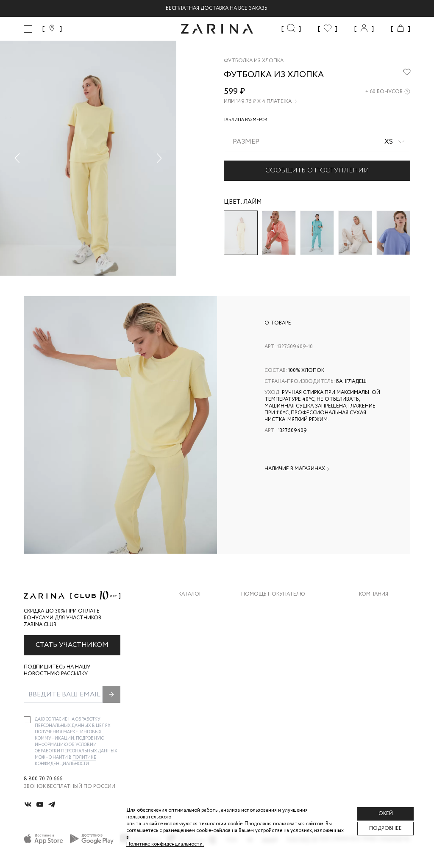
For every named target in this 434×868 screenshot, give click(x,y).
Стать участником (72, 645)
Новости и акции (385, 658)
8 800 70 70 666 (43, 779)
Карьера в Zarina (382, 624)
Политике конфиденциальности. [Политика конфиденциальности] (165, 844)
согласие (57, 720)
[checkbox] (27, 720)
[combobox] (317, 142)
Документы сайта (267, 692)
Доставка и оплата (269, 607)
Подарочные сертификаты (280, 675)
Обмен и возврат (265, 624)
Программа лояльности (276, 658)
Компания (374, 594)
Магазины (373, 675)
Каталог (190, 594)
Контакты (373, 641)
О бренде (372, 607)
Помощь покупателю (273, 594)
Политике (84, 758)
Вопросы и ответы (269, 641)
